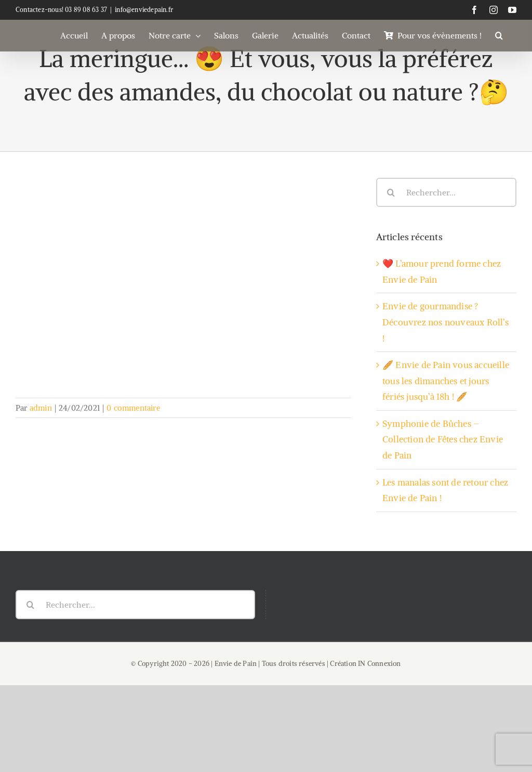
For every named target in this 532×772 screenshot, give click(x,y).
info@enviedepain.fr (144, 10)
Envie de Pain (236, 664)
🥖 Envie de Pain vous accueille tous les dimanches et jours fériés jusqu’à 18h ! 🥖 (446, 381)
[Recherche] (391, 192)
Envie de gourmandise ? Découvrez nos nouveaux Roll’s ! (445, 322)
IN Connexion (379, 664)
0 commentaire (133, 408)
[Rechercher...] (446, 192)
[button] (499, 35)
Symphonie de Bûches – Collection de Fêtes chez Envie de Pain (443, 440)
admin (41, 408)
